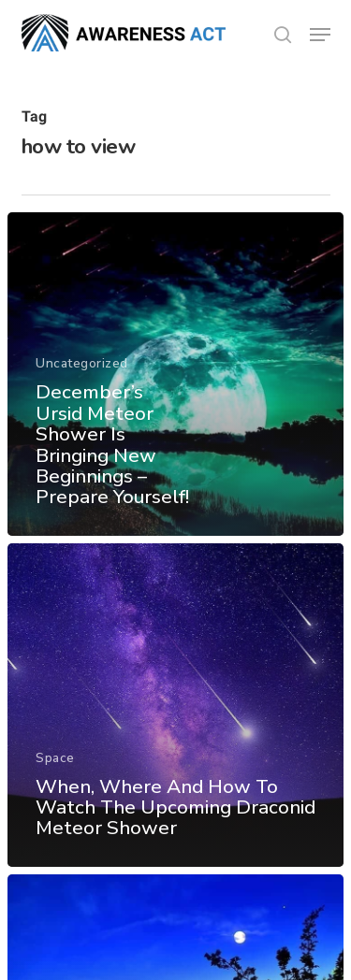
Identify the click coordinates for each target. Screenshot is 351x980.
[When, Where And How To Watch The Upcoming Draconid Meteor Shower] (175, 705)
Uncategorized (82, 364)
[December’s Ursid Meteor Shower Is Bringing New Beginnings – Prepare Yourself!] (175, 374)
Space (55, 758)
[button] (320, 35)
